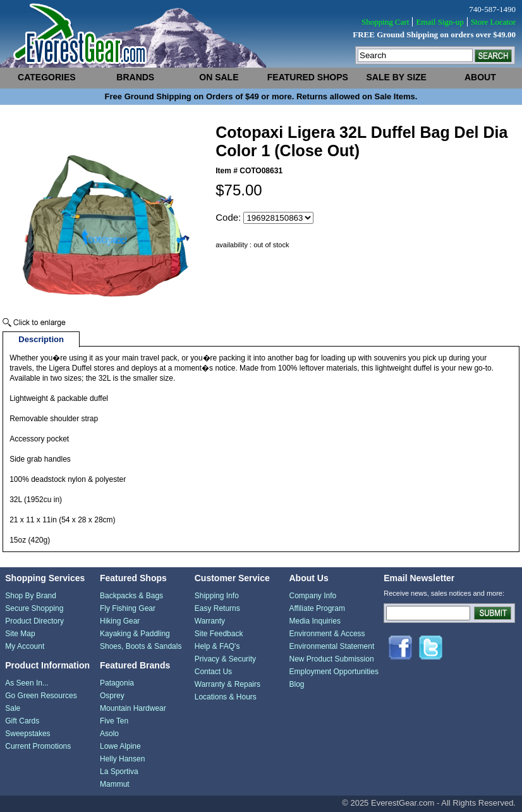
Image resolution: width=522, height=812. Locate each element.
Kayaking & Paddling (135, 634)
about (480, 77)
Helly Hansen (122, 759)
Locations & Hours (226, 697)
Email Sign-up (440, 22)
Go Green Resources (41, 696)
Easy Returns (217, 608)
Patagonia (117, 683)
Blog (297, 684)
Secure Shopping (34, 608)
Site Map (20, 634)
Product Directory (34, 621)
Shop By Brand (31, 596)
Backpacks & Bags (131, 596)
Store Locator (493, 22)
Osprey (112, 696)
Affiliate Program (317, 608)
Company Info (313, 596)
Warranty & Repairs (228, 684)
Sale (13, 708)
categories (47, 77)
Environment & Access (327, 634)
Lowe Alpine (120, 746)
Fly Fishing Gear (128, 608)
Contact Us (213, 672)
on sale (219, 77)
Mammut (115, 784)
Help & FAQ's (217, 646)
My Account (25, 646)
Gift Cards (22, 721)
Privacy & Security (225, 659)
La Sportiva (119, 772)
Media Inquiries (315, 621)
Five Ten (114, 721)
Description (41, 339)
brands (135, 77)
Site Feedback (219, 634)
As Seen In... (27, 683)
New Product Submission (332, 659)
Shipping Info (217, 596)
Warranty (210, 621)
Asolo (109, 734)
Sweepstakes (27, 734)
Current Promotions (38, 746)
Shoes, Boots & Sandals (141, 646)
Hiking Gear (120, 621)
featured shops (308, 77)
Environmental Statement (332, 646)
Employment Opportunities (334, 672)
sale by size (397, 77)
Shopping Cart (385, 22)
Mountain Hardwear (133, 708)
